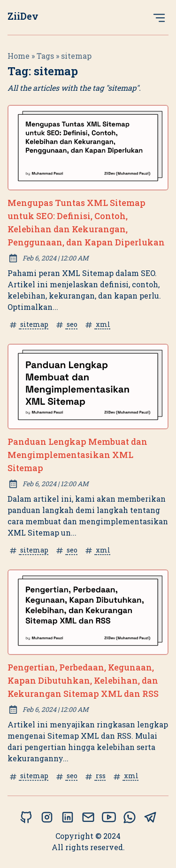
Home (19, 56)
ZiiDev (23, 16)
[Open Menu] (159, 17)
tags (45, 56)
